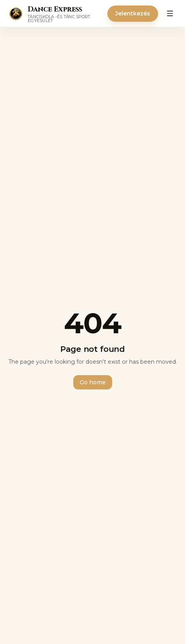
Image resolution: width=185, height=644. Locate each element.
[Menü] (170, 13)
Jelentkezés (133, 13)
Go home (93, 382)
